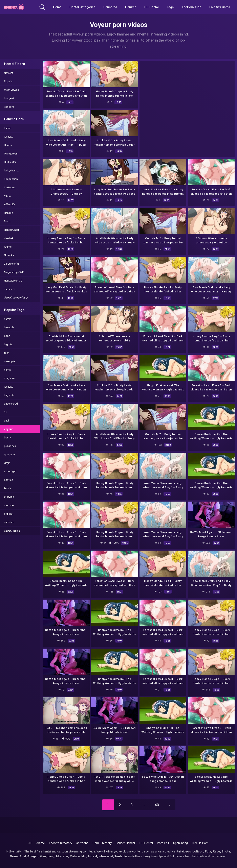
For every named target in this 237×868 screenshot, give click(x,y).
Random (9, 107)
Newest (9, 73)
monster (9, 505)
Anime (8, 247)
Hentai (8, 145)
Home (57, 7)
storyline (9, 497)
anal (6, 421)
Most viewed (12, 90)
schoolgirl (10, 471)
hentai (8, 370)
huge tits (9, 395)
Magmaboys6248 (14, 272)
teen (7, 353)
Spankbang (180, 843)
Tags (170, 7)
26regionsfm (11, 264)
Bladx (7, 221)
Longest (9, 98)
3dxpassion (11, 179)
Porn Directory (102, 843)
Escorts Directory (60, 843)
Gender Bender (125, 843)
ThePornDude (191, 7)
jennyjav (9, 137)
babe (7, 336)
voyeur (8, 429)
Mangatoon (11, 154)
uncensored (11, 404)
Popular (9, 81)
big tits (8, 344)
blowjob (9, 327)
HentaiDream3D (13, 281)
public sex (10, 446)
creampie (9, 361)
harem (8, 128)
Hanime (131, 7)
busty (7, 438)
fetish (7, 488)
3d (6, 412)
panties (8, 480)
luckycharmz (11, 171)
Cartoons (9, 187)
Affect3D (9, 204)
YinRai (8, 196)
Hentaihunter (12, 230)
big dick (9, 514)
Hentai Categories (82, 7)
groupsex (10, 454)
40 (157, 805)
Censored (110, 7)
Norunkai (9, 255)
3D (30, 843)
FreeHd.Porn (200, 843)
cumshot (9, 522)
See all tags (12, 531)
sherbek (9, 238)
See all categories (16, 298)
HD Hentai (152, 7)
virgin (7, 463)
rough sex (10, 378)
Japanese (10, 289)
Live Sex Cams (220, 7)
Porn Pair (163, 843)
